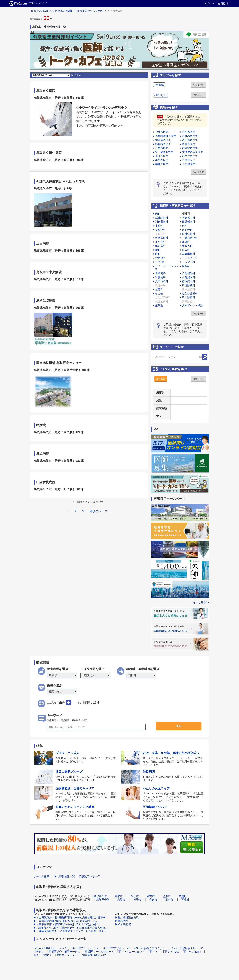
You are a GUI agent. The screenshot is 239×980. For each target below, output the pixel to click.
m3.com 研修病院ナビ (183, 948)
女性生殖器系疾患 (193, 152)
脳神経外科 (189, 234)
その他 (159, 293)
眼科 (158, 254)
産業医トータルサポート (99, 952)
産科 (158, 250)
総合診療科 (189, 297)
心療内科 (160, 262)
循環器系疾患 (163, 140)
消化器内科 (162, 222)
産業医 (159, 305)
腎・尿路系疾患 (164, 152)
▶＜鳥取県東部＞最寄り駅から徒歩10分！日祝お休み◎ (66, 924)
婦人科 (186, 250)
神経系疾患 (162, 132)
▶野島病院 (122, 921)
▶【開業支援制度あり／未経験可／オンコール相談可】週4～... (71, 931)
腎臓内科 (160, 277)
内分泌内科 (189, 277)
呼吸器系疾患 (190, 136)
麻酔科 (186, 266)
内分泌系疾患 (190, 148)
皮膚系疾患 (189, 144)
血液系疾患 (162, 156)
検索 (179, 726)
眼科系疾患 (189, 132)
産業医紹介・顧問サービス (64, 952)
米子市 (135, 896)
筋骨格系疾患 (163, 144)
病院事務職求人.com (94, 955)
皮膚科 (186, 242)
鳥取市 (119, 896)
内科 (158, 214)
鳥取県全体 (100, 896)
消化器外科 (189, 273)
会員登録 (223, 4)
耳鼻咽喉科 (189, 254)
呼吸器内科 (189, 218)
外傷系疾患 (189, 160)
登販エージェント (67, 955)
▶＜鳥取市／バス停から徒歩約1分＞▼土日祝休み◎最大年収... (70, 928)
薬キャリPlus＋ (43, 955)
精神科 (186, 214)
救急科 (159, 289)
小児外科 (160, 242)
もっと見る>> (201, 602)
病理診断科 (189, 285)
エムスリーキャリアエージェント (79, 948)
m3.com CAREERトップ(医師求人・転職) (51, 11)
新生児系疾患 (190, 156)
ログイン (209, 4)
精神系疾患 (162, 164)
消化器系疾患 (190, 140)
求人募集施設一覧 (64, 876)
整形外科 (160, 230)
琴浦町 (183, 896)
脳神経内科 (162, 218)
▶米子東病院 (123, 924)
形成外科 (187, 230)
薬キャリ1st (172, 952)
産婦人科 (187, 246)
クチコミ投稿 (41, 876)
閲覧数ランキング (89, 876)
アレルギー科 (190, 258)
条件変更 (161, 379)
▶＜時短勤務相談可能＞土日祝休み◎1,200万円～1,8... (66, 921)
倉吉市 (151, 896)
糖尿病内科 (189, 281)
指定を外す (198, 85)
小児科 (159, 226)
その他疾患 (189, 164)
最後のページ (98, 511)
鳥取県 (160, 85)
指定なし (161, 95)
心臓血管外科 (190, 238)
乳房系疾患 (162, 148)
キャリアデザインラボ (116, 948)
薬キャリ (155, 952)
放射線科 (160, 258)
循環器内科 (189, 222)
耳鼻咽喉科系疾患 (166, 136)
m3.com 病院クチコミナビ (150, 948)
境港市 (167, 896)
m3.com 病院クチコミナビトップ (92, 11)
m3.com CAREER (44, 948)
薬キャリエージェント (131, 952)
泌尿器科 (160, 246)
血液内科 (160, 273)
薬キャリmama (192, 952)
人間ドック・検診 (193, 305)
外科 (185, 226)
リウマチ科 (189, 262)
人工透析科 (162, 281)
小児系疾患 (162, 160)
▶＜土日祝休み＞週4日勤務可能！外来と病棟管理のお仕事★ (70, 918)
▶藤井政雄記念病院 (127, 918)
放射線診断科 (190, 293)
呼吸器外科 (162, 238)
